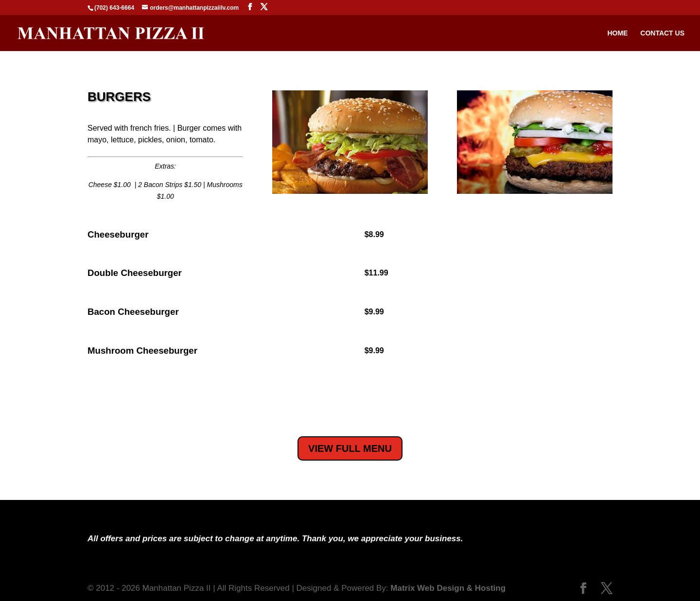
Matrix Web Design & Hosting (448, 588)
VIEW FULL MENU (350, 448)
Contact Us (662, 33)
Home (617, 33)
